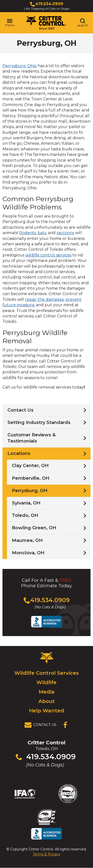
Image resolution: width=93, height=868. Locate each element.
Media (47, 692)
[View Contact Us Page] (42, 725)
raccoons (65, 233)
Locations (19, 453)
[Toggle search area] (83, 23)
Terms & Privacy (47, 854)
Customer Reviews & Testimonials (31, 438)
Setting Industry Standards (39, 422)
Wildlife (46, 682)
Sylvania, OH (26, 503)
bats (42, 233)
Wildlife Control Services (47, 673)
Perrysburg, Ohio (20, 66)
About (47, 701)
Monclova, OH (28, 553)
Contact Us (20, 410)
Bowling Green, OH (34, 528)
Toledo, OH (25, 515)
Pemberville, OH (31, 478)
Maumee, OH (27, 540)
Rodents (28, 233)
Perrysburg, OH (30, 491)
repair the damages (44, 299)
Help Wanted (46, 711)
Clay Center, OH (30, 466)
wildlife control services (48, 255)
